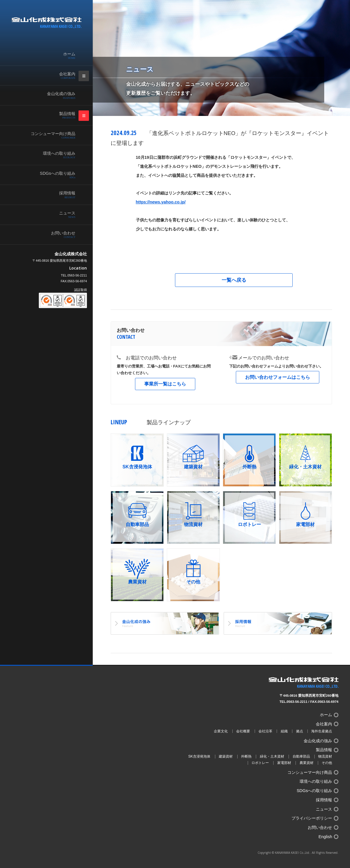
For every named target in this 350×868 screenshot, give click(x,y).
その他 (327, 763)
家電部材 (284, 763)
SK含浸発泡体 (199, 756)
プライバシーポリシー (312, 818)
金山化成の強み (52, 95)
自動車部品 (301, 756)
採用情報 (52, 195)
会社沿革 (265, 731)
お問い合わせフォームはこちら (278, 377)
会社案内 (52, 76)
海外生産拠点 (322, 731)
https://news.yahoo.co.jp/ (161, 202)
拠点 (300, 731)
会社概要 (243, 731)
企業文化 (221, 731)
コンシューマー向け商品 (52, 135)
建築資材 (226, 756)
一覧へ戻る (234, 280)
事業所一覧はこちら (165, 384)
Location (78, 268)
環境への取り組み (52, 155)
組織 (284, 731)
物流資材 (325, 756)
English (325, 837)
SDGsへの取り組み (52, 175)
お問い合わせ (52, 235)
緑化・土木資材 (272, 756)
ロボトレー (260, 763)
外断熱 (246, 756)
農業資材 (307, 763)
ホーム (52, 56)
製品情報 (52, 115)
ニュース (52, 215)
